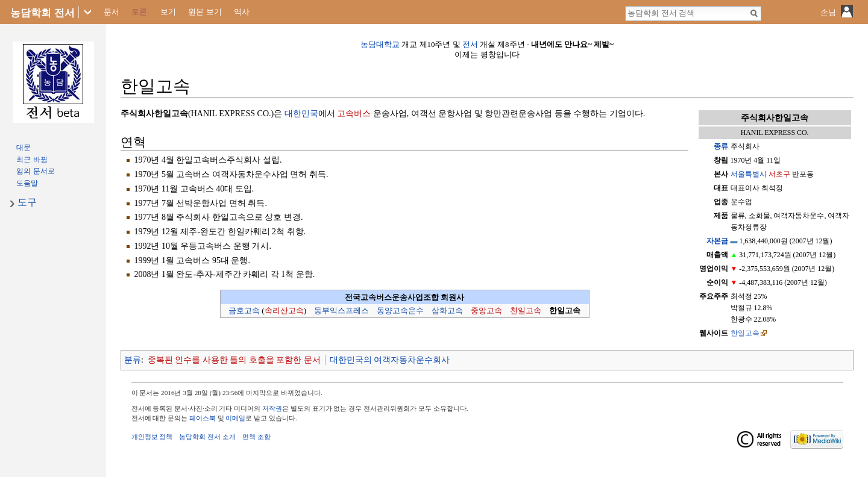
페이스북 (203, 418)
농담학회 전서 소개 (207, 437)
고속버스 (354, 114)
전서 (470, 45)
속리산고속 (284, 310)
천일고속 (526, 310)
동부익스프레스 (341, 310)
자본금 (717, 241)
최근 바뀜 (32, 160)
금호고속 (244, 310)
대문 (24, 148)
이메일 (235, 418)
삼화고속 (447, 310)
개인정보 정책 (152, 437)
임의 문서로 (35, 171)
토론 (139, 12)
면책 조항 (256, 437)
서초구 (779, 174)
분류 (133, 360)
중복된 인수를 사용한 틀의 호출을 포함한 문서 (234, 360)
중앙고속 (486, 310)
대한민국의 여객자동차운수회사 (390, 360)
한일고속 (745, 333)
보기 (168, 12)
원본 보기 (205, 12)
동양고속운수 (400, 310)
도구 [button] (27, 202)
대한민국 (301, 114)
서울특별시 (749, 174)
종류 (721, 146)
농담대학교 (380, 45)
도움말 (27, 183)
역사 (242, 12)
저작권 (272, 408)
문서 (112, 12)
